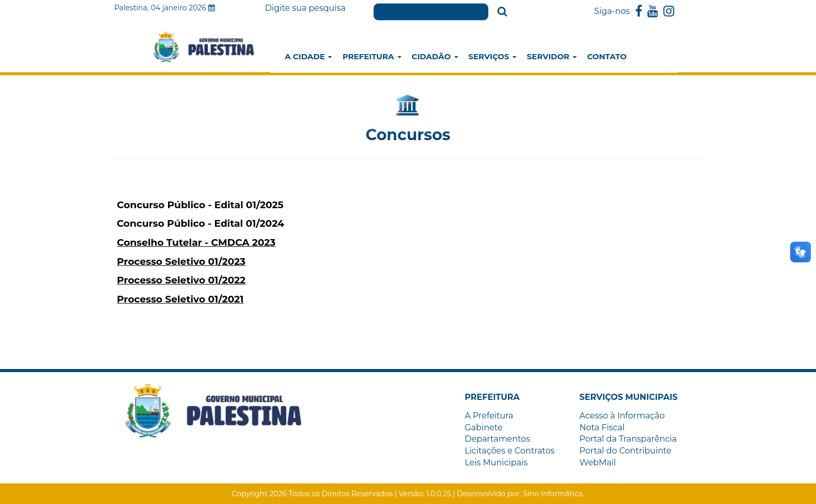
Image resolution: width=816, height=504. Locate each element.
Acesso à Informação (622, 416)
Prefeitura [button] (372, 56)
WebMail (598, 463)
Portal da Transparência (628, 439)
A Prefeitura (489, 416)
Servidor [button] (552, 56)
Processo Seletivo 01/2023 (181, 262)
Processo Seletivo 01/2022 (181, 280)
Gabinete (484, 427)
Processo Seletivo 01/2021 (180, 299)
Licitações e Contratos (510, 451)
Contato (607, 56)
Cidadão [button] (435, 56)
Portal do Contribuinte (626, 451)
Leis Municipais (496, 463)
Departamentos (498, 439)
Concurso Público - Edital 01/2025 (200, 205)
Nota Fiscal (602, 427)
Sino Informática (553, 494)
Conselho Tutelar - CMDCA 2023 (196, 242)
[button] (493, 397)
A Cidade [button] (309, 56)
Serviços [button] (493, 56)
